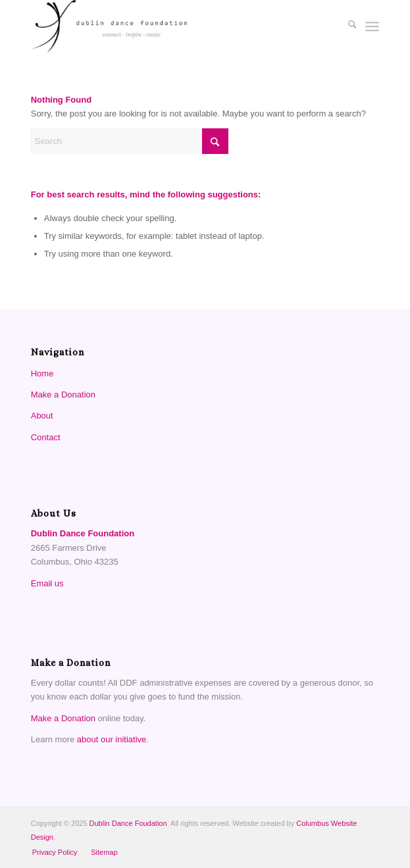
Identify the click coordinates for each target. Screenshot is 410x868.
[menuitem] (346, 26)
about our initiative (112, 739)
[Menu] (372, 26)
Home (42, 373)
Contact (46, 437)
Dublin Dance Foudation (128, 823)
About (42, 416)
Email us (47, 583)
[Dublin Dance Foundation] (170, 26)
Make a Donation (63, 395)
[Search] (346, 26)
